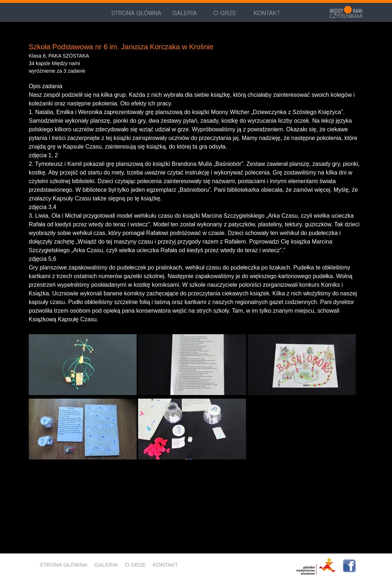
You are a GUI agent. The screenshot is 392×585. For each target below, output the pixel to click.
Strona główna (63, 565)
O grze (136, 565)
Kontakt (165, 565)
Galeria (106, 565)
